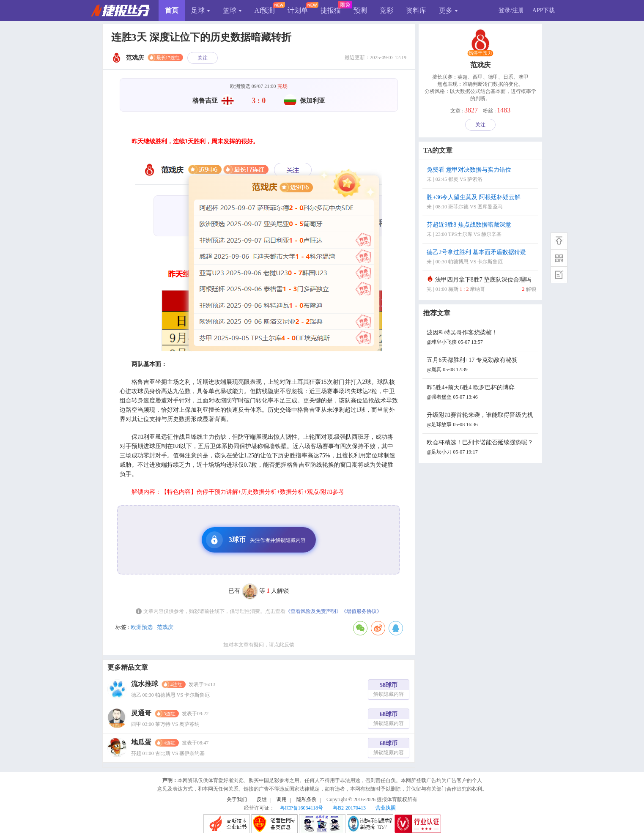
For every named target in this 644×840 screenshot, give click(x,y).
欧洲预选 (142, 627)
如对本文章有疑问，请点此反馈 (259, 645)
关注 (203, 58)
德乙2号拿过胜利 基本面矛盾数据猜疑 (481, 258)
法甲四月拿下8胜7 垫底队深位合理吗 (481, 285)
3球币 (256, 540)
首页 (172, 10)
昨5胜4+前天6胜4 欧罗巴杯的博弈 (481, 393)
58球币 (389, 691)
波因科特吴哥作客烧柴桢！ (481, 338)
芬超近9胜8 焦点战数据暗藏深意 (481, 230)
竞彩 (386, 10)
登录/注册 (511, 10)
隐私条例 (307, 799)
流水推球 (145, 684)
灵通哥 (141, 713)
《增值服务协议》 (362, 611)
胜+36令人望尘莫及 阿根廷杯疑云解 (481, 203)
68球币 (389, 720)
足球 (201, 10)
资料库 (416, 10)
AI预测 (265, 10)
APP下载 (544, 10)
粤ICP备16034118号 (301, 808)
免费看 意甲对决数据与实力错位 (481, 175)
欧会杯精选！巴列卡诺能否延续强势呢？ (481, 448)
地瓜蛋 (141, 742)
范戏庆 (165, 627)
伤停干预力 (480, 53)
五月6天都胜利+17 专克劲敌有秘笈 (481, 365)
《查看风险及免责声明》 (313, 611)
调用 (282, 799)
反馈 (262, 799)
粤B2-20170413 (349, 808)
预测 (360, 10)
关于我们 (237, 799)
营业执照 (386, 808)
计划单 (298, 10)
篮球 (232, 10)
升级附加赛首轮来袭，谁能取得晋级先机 (481, 420)
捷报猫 (331, 10)
